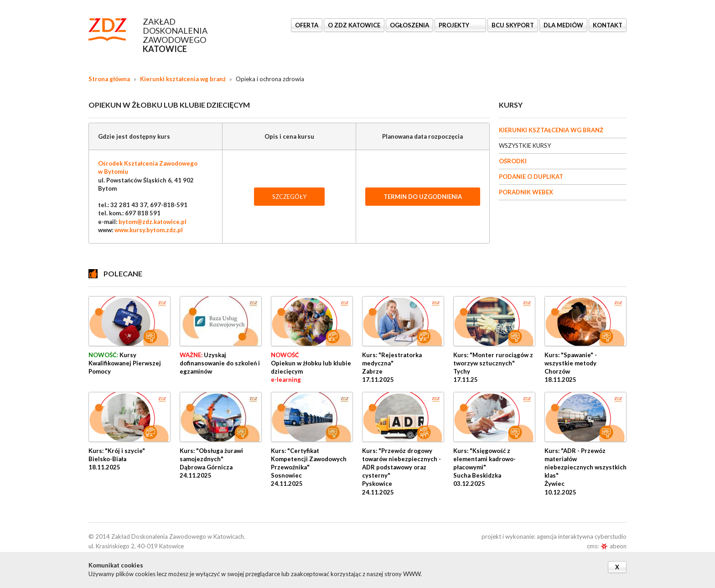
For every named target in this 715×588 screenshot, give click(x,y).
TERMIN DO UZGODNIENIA (423, 197)
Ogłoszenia (409, 25)
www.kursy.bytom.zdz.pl (149, 230)
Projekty (455, 25)
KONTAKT (608, 25)
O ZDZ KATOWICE (354, 25)
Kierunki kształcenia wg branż (183, 79)
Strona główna (109, 79)
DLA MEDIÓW (563, 25)
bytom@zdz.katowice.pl (153, 222)
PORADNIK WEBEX (526, 192)
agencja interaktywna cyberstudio (582, 536)
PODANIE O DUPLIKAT (531, 177)
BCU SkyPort (513, 25)
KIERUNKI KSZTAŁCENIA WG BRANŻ (551, 130)
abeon (613, 546)
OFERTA (307, 25)
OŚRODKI (513, 161)
